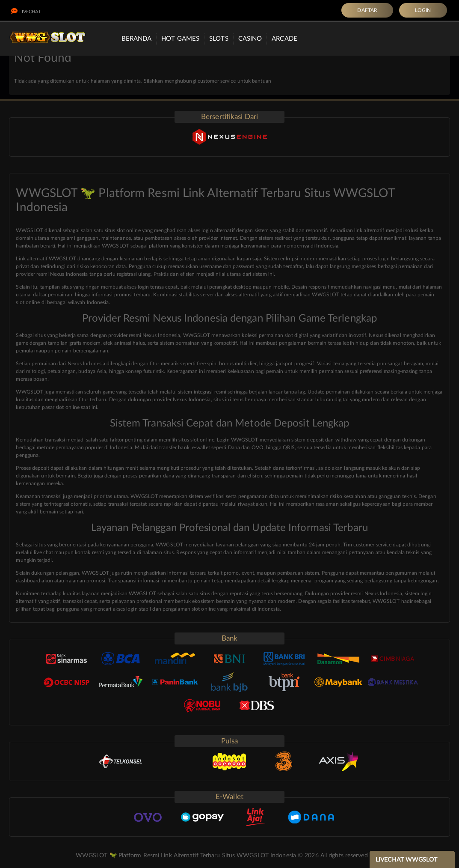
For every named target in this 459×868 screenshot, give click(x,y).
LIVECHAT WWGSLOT (407, 860)
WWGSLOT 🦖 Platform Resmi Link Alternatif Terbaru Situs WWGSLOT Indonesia (186, 856)
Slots (219, 39)
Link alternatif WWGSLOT (46, 259)
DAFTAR (367, 10)
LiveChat (26, 12)
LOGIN (423, 10)
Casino (250, 39)
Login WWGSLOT (237, 440)
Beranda (137, 39)
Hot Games (180, 39)
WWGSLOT (30, 392)
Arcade (284, 39)
